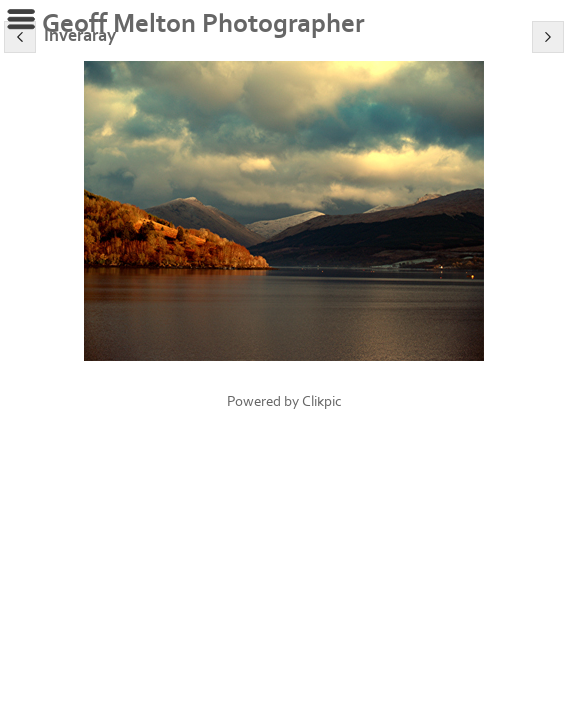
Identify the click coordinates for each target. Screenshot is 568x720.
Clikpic (322, 401)
